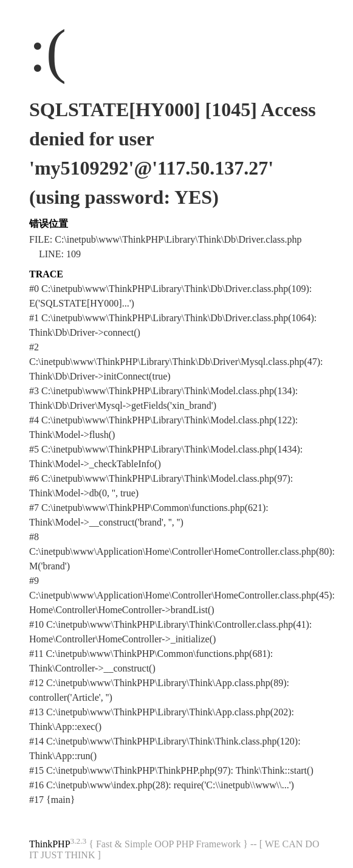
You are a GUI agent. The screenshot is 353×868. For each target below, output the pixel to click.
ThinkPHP (50, 844)
